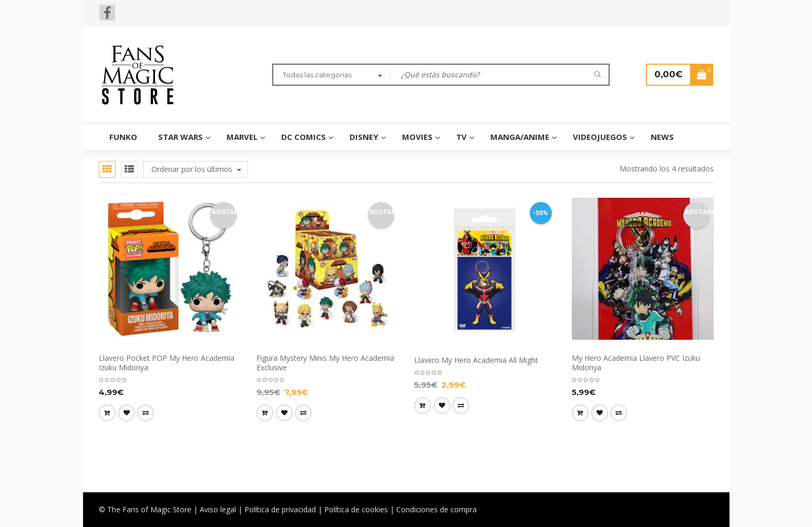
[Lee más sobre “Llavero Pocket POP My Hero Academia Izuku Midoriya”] (107, 413)
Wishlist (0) (630, 11)
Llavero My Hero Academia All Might (476, 360)
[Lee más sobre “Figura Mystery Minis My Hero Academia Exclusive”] (265, 413)
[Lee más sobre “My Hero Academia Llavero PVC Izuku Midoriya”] (580, 413)
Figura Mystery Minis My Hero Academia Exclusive (325, 363)
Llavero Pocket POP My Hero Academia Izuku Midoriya (167, 363)
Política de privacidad (280, 509)
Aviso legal (218, 509)
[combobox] (331, 76)
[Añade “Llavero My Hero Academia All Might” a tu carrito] (423, 406)
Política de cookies (356, 509)
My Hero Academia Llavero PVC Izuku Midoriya (636, 363)
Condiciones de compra (436, 509)
